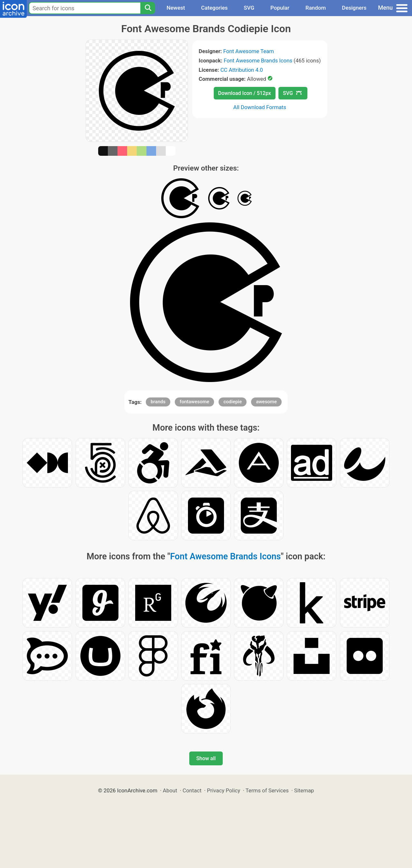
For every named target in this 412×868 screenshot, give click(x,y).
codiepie (233, 402)
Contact (192, 790)
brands (158, 402)
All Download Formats (260, 107)
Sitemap (304, 790)
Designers (354, 8)
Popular (280, 8)
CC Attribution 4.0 (242, 70)
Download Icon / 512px (245, 93)
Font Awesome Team (249, 51)
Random (316, 8)
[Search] (148, 8)
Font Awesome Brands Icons (258, 61)
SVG (249, 8)
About (170, 790)
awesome (266, 402)
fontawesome (194, 402)
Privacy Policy (224, 790)
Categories (215, 8)
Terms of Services (267, 790)
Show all (206, 758)
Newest (176, 8)
